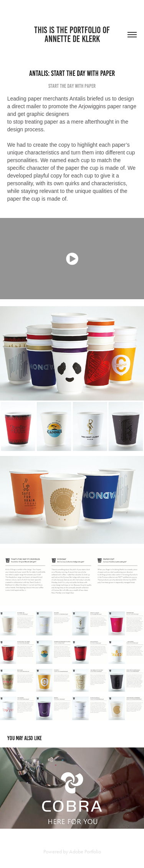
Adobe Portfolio (85, 852)
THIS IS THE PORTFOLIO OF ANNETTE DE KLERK (73, 34)
